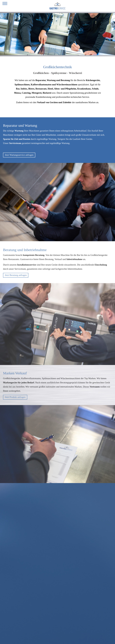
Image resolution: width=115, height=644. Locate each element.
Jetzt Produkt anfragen (15, 398)
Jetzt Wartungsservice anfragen (19, 155)
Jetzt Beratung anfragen (16, 276)
